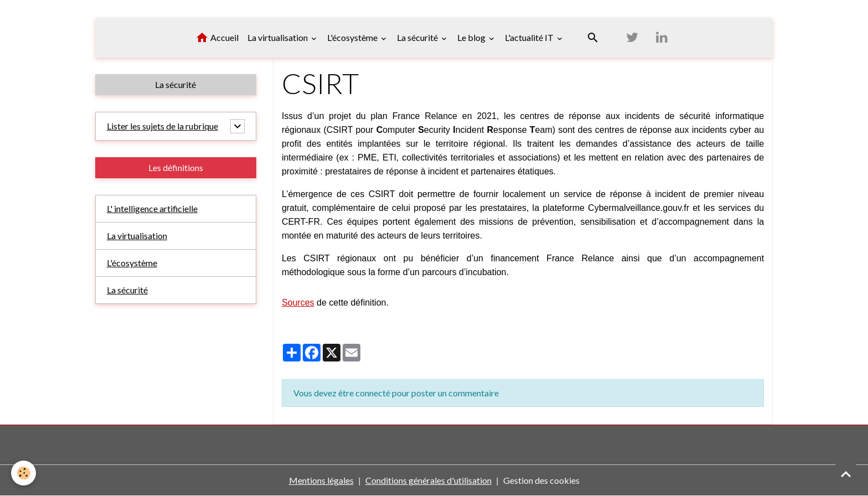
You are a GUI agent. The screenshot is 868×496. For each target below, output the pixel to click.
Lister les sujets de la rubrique (162, 126)
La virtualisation (278, 37)
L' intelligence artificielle (153, 208)
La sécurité (418, 37)
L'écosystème (353, 37)
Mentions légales (321, 480)
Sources (298, 303)
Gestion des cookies (541, 480)
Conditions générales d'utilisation (428, 480)
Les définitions (176, 167)
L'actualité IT (530, 37)
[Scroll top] (846, 474)
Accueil (217, 38)
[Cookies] (24, 473)
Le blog (472, 37)
